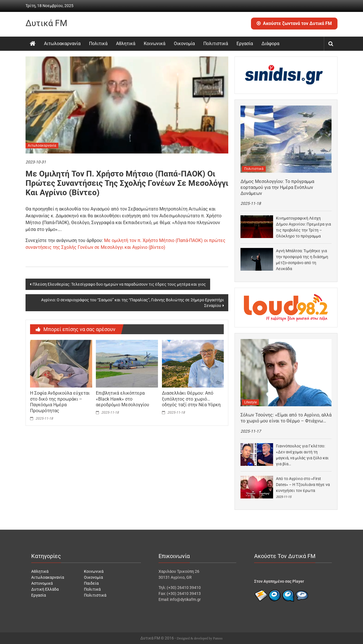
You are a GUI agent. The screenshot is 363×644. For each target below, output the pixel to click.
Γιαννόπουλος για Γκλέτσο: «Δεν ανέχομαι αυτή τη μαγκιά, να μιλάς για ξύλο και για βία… (302, 455)
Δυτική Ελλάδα (45, 589)
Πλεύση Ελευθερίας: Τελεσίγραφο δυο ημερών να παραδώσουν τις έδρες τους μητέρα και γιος (119, 284)
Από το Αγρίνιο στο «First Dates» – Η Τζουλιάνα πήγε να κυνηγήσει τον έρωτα (303, 485)
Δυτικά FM (46, 23)
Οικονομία (184, 44)
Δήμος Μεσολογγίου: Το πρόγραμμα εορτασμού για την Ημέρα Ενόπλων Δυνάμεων (277, 187)
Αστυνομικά (42, 583)
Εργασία (245, 44)
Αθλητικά (126, 44)
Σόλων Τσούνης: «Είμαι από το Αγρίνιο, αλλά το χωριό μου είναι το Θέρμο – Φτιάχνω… (286, 418)
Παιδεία (91, 583)
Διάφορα (270, 44)
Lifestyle (250, 402)
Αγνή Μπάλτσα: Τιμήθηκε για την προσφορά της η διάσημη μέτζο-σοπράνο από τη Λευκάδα (302, 260)
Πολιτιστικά (216, 44)
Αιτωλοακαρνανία (62, 44)
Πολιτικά (98, 44)
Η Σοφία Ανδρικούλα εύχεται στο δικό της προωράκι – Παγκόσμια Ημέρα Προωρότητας (60, 402)
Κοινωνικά (155, 44)
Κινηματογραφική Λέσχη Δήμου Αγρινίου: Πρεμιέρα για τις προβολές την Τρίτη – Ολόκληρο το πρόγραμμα (303, 227)
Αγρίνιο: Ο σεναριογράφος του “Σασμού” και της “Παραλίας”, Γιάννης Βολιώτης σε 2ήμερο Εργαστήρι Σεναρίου (133, 303)
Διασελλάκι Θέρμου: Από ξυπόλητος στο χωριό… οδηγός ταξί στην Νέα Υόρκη (191, 399)
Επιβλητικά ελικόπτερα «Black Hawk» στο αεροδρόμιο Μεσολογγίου (123, 399)
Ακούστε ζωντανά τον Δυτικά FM (294, 23)
